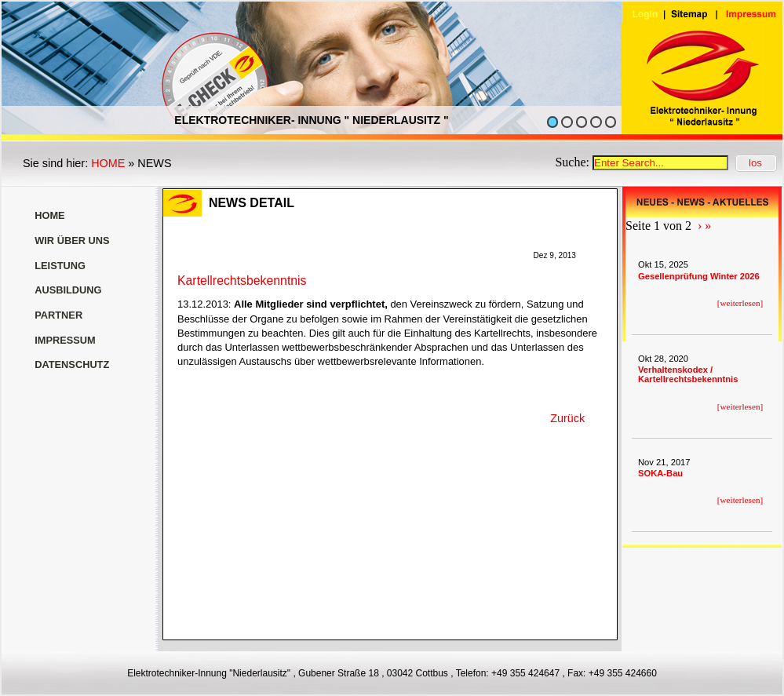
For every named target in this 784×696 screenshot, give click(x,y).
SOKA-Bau (660, 473)
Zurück (567, 418)
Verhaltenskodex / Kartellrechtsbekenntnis (688, 374)
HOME (108, 163)
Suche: (574, 162)
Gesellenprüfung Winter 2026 (699, 276)
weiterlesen (740, 303)
